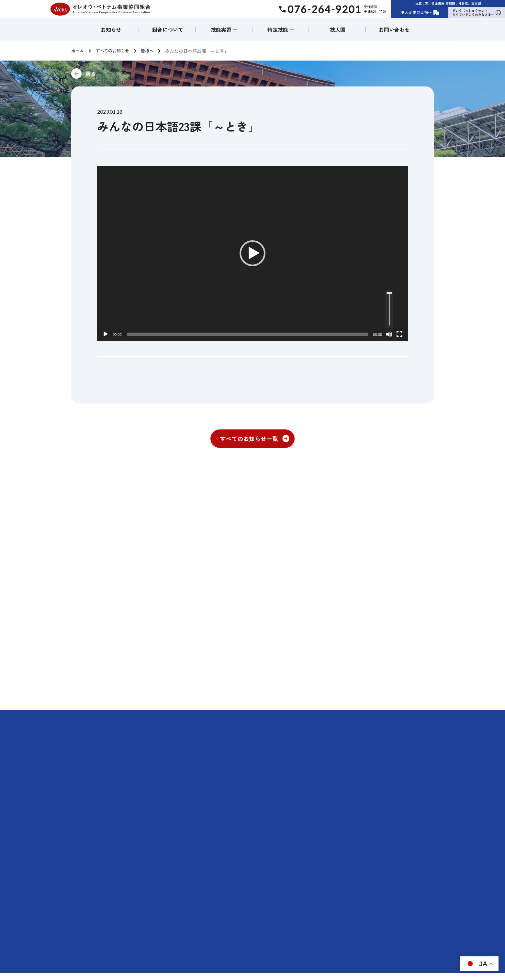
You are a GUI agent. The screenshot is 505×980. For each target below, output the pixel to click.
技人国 (338, 29)
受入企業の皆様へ (420, 12)
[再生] (106, 334)
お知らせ (111, 29)
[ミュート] (389, 334)
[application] (252, 253)
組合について (168, 29)
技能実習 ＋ (224, 29)
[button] (252, 253)
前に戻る (134, 74)
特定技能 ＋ (281, 29)
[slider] (247, 334)
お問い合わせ (394, 29)
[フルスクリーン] (399, 334)
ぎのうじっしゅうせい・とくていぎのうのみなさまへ (477, 12)
